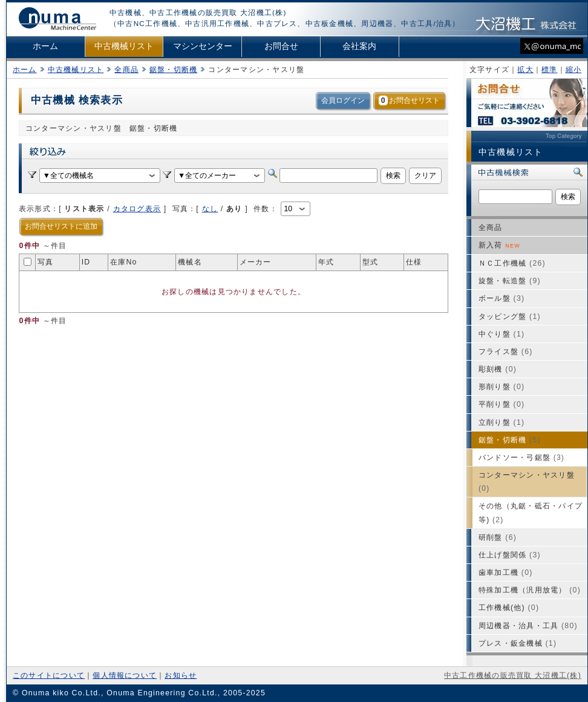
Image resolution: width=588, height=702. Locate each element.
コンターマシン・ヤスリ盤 (527, 482)
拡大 (525, 70)
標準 (549, 70)
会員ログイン (343, 100)
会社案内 (359, 46)
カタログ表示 (137, 209)
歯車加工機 (506, 572)
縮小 (573, 70)
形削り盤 (501, 387)
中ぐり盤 (501, 334)
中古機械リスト (124, 46)
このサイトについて (49, 675)
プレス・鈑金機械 (518, 643)
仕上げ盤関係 (510, 555)
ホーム (45, 46)
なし (210, 209)
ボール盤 (501, 298)
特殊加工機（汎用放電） (530, 590)
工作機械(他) (509, 608)
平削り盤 (501, 404)
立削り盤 (501, 422)
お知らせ (181, 675)
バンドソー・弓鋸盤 (521, 458)
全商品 (126, 70)
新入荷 (499, 245)
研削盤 (498, 537)
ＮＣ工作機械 (512, 263)
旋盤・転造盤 (510, 281)
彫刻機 (498, 369)
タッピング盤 (510, 317)
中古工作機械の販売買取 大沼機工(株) (513, 675)
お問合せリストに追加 (61, 226)
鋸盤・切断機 (173, 70)
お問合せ (281, 46)
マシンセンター (203, 46)
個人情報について (125, 675)
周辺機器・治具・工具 (528, 626)
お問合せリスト (409, 100)
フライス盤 (506, 352)
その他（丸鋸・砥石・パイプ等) (531, 513)
